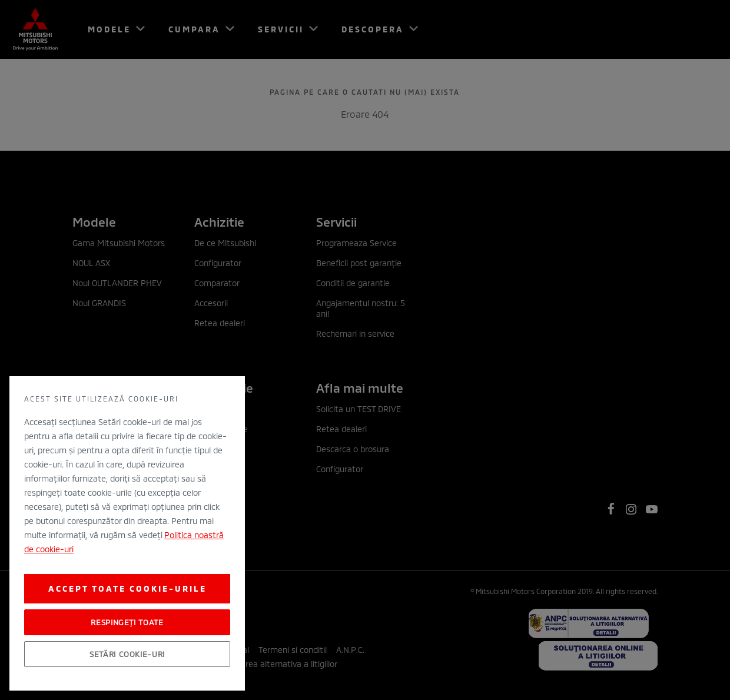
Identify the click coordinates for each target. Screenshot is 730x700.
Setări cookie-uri (127, 654)
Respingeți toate (127, 622)
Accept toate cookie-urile (127, 588)
